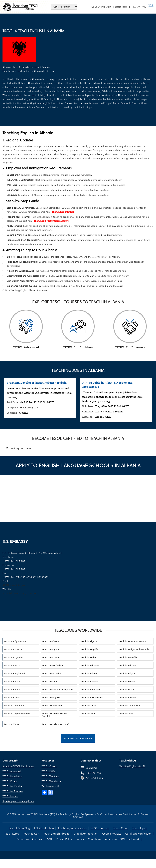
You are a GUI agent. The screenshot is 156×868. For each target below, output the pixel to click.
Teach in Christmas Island (55, 724)
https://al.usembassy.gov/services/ (20, 593)
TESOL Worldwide (51, 781)
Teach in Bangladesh (15, 673)
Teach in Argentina (14, 657)
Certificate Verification (138, 834)
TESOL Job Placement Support (51, 221)
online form (27, 448)
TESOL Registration (63, 212)
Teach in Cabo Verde (129, 706)
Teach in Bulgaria (51, 697)
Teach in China (11, 724)
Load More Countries (78, 738)
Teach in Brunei (12, 697)
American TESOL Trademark (122, 839)
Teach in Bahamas (90, 665)
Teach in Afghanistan (15, 641)
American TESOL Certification (18, 766)
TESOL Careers (49, 766)
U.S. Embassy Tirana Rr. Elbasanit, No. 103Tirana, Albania (32, 553)
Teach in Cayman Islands (17, 714)
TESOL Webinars (50, 776)
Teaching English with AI (132, 766)
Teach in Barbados (52, 673)
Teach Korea (12, 834)
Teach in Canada (89, 706)
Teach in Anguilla (89, 649)
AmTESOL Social (95, 778)
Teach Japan (140, 828)
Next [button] (152, 399)
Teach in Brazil (126, 689)
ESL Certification (44, 828)
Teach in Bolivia (12, 689)
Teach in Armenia (51, 657)
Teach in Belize (12, 681)
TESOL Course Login (101, 7)
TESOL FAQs (48, 771)
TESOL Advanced (12, 771)
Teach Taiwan (31, 834)
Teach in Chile (126, 714)
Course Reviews (112, 834)
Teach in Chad (87, 714)
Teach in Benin (50, 681)
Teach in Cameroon (52, 706)
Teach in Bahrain (127, 665)
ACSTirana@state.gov (14, 585)
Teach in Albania (51, 641)
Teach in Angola (50, 649)
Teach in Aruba (88, 657)
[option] (40, 398)
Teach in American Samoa (132, 641)
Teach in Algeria (89, 641)
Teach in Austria (12, 665)
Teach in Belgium (127, 673)
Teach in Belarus (89, 673)
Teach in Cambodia (14, 706)
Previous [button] (4, 399)
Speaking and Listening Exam (18, 801)
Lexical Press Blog (19, 828)
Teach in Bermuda (90, 681)
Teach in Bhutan (126, 681)
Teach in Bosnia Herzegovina (57, 689)
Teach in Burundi (127, 697)
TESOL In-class (10, 796)
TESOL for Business (13, 791)
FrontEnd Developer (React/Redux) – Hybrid (37, 383)
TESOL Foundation (12, 776)
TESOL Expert (10, 781)
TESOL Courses (100, 828)
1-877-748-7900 (139, 7)
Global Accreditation (86, 834)
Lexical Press (121, 7)
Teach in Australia (127, 657)
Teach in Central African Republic (55, 715)
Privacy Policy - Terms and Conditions (79, 839)
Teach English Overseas (72, 828)
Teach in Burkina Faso (92, 697)
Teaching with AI (50, 786)
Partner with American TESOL (34, 839)
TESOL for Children (13, 786)
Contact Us (91, 768)
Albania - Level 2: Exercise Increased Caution (26, 67)
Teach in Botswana (90, 689)
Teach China (121, 828)
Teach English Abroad (56, 834)
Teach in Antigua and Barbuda (134, 649)
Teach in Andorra (13, 649)
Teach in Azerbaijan (52, 665)
